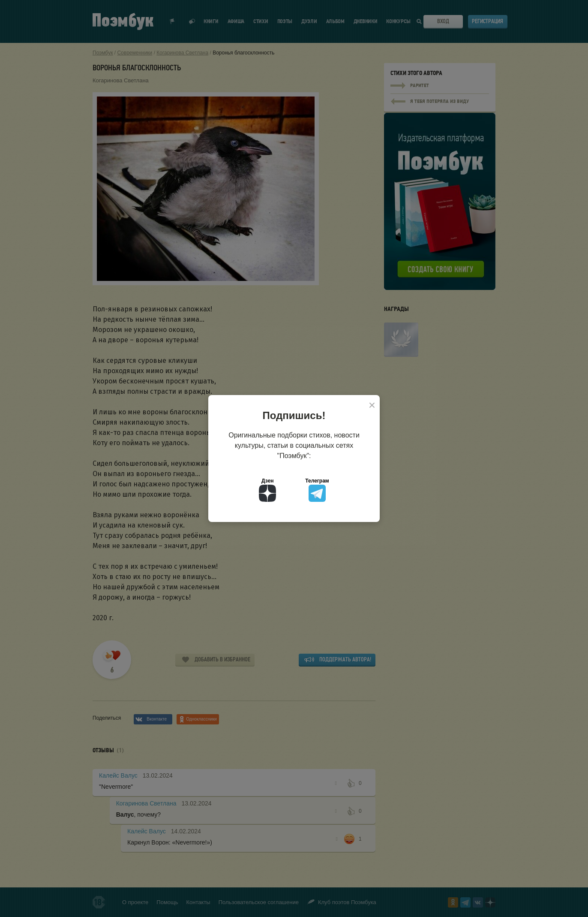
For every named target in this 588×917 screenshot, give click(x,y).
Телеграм (317, 490)
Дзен (267, 490)
